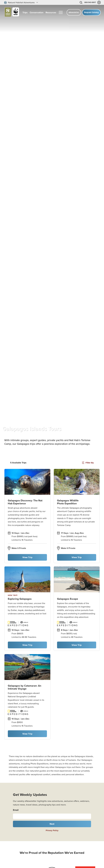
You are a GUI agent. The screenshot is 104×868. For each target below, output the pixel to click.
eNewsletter (74, 12)
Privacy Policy (52, 830)
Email (16, 810)
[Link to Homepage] (11, 12)
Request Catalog (91, 12)
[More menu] (61, 12)
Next (52, 824)
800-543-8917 (90, 2)
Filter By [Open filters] (88, 463)
